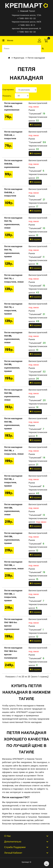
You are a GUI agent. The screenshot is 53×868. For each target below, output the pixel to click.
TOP (46, 864)
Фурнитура (19, 58)
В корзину (35, 125)
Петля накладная (36, 58)
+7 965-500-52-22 (26, 18)
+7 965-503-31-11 (26, 25)
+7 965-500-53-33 (26, 32)
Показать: (7, 96)
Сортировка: (8, 90)
